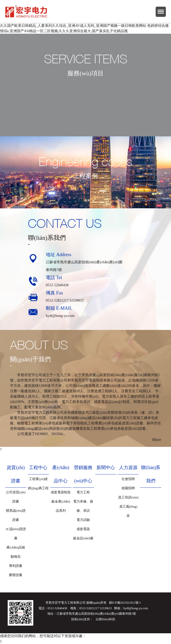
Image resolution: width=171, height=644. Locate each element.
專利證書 (16, 566)
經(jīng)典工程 (38, 488)
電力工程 (83, 492)
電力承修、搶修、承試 (83, 506)
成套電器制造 (61, 492)
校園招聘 (128, 488)
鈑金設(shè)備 (83, 538)
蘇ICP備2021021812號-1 (125, 603)
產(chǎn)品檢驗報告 (16, 552)
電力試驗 (83, 520)
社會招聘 (128, 479)
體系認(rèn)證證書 (16, 515)
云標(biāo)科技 (105, 619)
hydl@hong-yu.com (60, 316)
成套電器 (83, 529)
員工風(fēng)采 (128, 511)
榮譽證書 (16, 575)
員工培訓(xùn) (128, 497)
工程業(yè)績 (38, 479)
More (157, 440)
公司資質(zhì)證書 (16, 497)
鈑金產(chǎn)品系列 (61, 506)
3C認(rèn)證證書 (16, 534)
